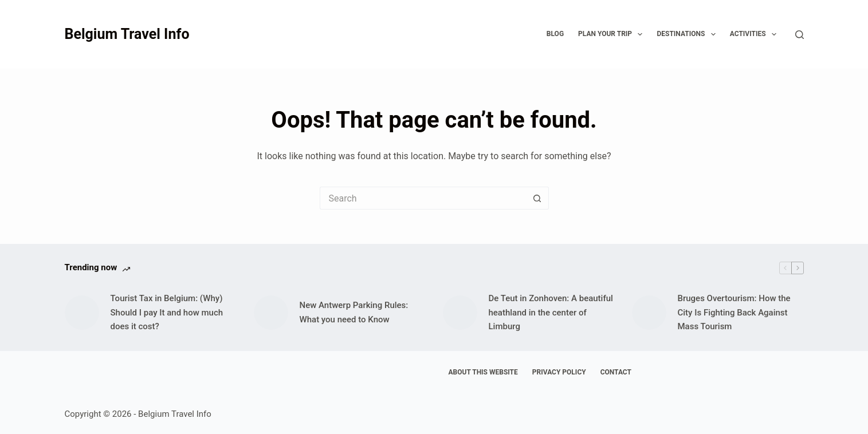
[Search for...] (423, 198)
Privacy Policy (559, 372)
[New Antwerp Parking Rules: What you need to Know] (271, 313)
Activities (755, 34)
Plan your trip (612, 34)
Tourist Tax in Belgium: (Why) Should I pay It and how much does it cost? (167, 313)
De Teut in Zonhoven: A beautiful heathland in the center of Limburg (551, 313)
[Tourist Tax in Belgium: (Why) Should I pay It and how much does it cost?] (82, 313)
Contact (616, 372)
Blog (555, 34)
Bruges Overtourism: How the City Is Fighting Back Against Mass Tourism (734, 313)
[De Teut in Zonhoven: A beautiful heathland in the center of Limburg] (460, 313)
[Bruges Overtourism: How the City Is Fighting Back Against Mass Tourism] (649, 313)
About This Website (483, 372)
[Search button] (537, 198)
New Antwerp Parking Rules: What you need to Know (354, 312)
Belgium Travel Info (127, 34)
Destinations (688, 34)
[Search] (800, 35)
